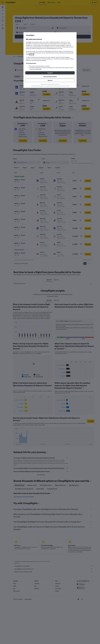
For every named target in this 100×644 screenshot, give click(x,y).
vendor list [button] (32, 54)
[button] (50, 73)
